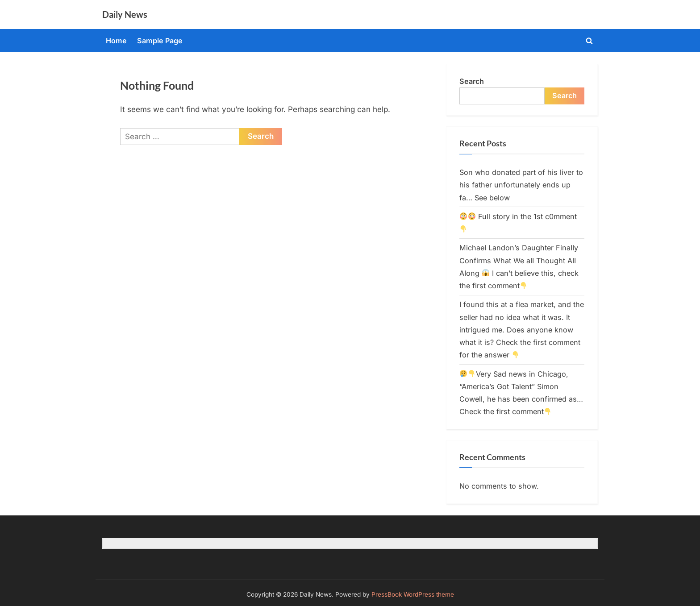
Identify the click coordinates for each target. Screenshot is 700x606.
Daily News (125, 14)
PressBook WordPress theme (413, 594)
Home (116, 41)
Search (472, 81)
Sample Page (160, 41)
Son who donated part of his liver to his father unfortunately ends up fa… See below (521, 185)
